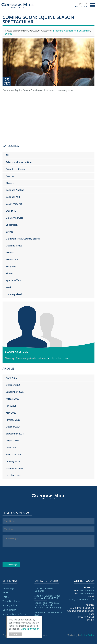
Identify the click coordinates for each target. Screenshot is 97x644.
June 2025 (11, 406)
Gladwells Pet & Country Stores (23, 239)
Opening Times (14, 246)
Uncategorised (14, 294)
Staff (8, 287)
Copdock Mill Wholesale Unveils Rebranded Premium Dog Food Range (48, 605)
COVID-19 (11, 211)
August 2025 (13, 399)
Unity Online (88, 635)
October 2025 (13, 385)
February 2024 (14, 454)
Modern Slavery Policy (14, 614)
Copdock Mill (18, 6)
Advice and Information (19, 162)
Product (10, 253)
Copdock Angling (15, 190)
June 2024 (11, 448)
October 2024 (13, 427)
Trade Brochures (11, 601)
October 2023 (13, 475)
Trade (6, 597)
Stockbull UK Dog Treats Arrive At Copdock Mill (47, 597)
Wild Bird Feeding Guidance (44, 590)
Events (9, 34)
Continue (15, 634)
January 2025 (13, 420)
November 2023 (14, 468)
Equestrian (85, 31)
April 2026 (11, 378)
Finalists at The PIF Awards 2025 (48, 614)
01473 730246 (87, 590)
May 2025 (11, 413)
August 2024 (13, 441)
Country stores (14, 204)
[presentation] (22, 555)
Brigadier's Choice (16, 169)
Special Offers (13, 280)
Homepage (8, 588)
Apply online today (58, 358)
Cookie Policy (9, 610)
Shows (9, 273)
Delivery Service (15, 218)
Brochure (58, 31)
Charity (10, 183)
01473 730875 (87, 593)
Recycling (11, 266)
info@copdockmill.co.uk (82, 599)
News (5, 593)
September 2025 (15, 392)
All (7, 155)
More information (30, 629)
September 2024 (15, 434)
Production (12, 259)
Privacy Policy (10, 605)
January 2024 (13, 461)
